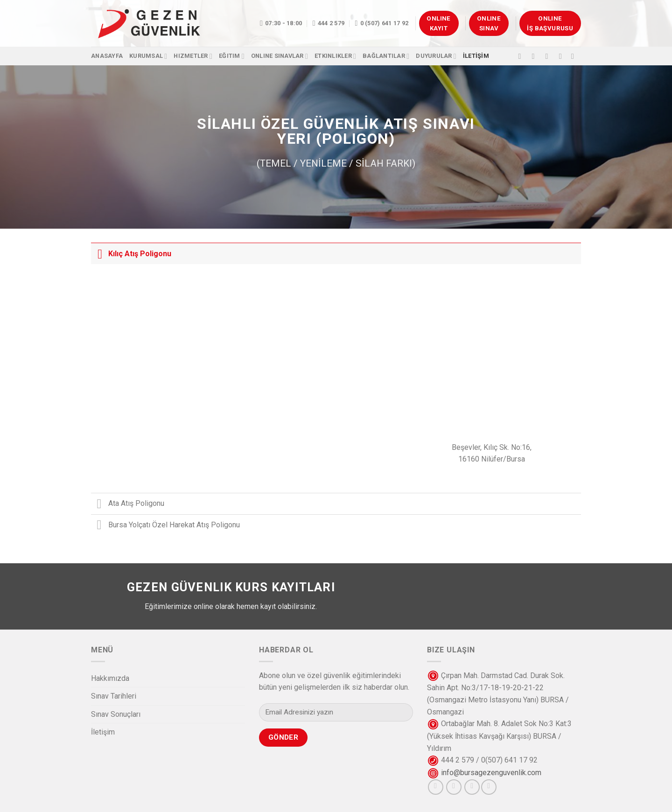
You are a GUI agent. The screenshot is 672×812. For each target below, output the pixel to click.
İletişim (103, 732)
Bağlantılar (386, 56)
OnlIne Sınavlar (280, 56)
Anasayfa (107, 56)
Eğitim (232, 56)
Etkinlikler (335, 56)
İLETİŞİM (476, 56)
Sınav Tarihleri (114, 696)
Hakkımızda (110, 678)
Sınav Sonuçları (116, 714)
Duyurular (436, 56)
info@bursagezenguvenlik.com (491, 773)
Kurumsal (148, 56)
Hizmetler (193, 56)
